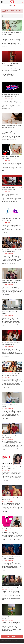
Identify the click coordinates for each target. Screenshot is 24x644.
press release (11, 67)
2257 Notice (18, 640)
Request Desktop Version (13, 641)
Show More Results (12, 636)
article (10, 36)
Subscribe (12, 6)
